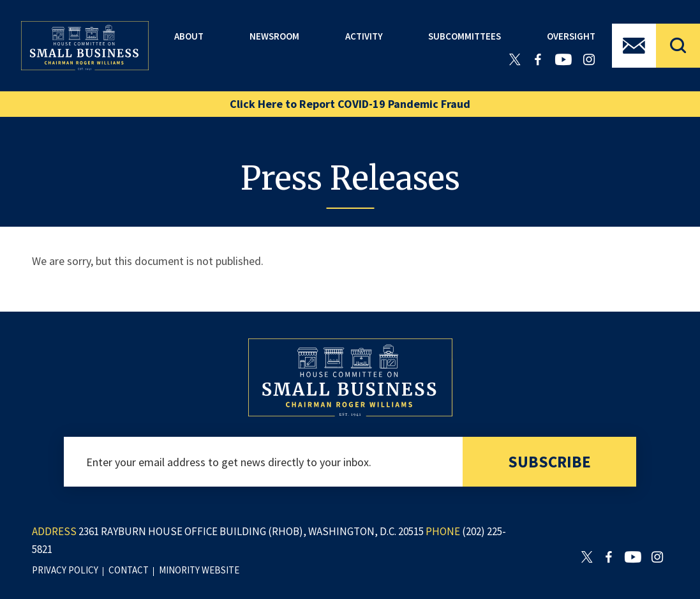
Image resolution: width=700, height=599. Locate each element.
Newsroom (274, 36)
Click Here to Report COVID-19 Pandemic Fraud (350, 104)
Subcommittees (465, 36)
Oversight (571, 36)
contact (129, 570)
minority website (199, 570)
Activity (364, 36)
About (189, 36)
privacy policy (65, 570)
